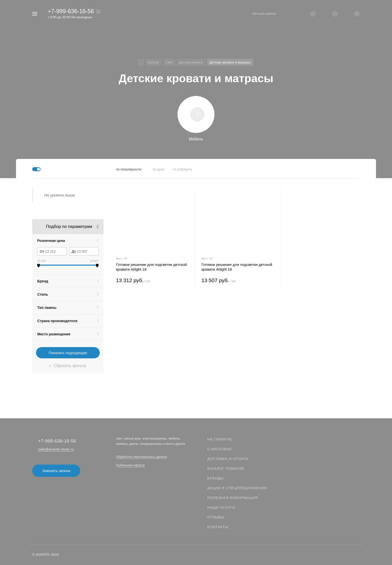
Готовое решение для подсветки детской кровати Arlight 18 (237, 267)
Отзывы (216, 517)
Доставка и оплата (228, 459)
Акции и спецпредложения (237, 488)
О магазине (220, 449)
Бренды (215, 478)
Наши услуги (221, 508)
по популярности (129, 169)
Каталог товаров (226, 469)
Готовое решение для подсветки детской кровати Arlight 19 (151, 267)
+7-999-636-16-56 (71, 11)
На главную (220, 439)
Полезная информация (232, 498)
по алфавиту (182, 169)
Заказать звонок (56, 471)
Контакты (218, 527)
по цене (159, 169)
